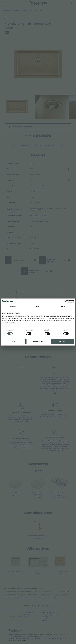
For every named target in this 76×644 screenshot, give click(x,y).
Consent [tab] (13, 307)
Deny (14, 341)
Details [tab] (38, 307)
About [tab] (63, 307)
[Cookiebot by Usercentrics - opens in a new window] (66, 301)
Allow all (62, 341)
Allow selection (38, 341)
